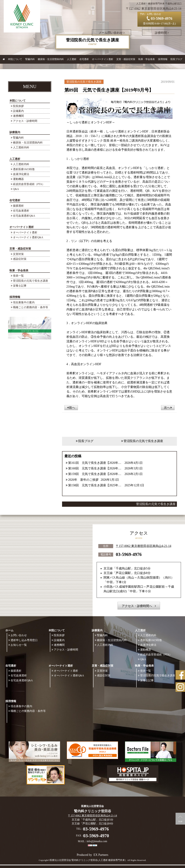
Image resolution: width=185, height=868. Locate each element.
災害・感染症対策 (20, 249)
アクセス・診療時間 (25, 121)
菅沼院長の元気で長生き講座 (31, 281)
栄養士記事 (20, 286)
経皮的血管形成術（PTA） (29, 184)
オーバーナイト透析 (22, 227)
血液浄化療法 (21, 174)
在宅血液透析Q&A (24, 216)
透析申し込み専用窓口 (24, 640)
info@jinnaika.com (97, 841)
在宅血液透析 (21, 211)
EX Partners (101, 855)
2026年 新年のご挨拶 (83, 480)
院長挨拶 (18, 106)
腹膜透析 (18, 206)
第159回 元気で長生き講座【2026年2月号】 (95, 474)
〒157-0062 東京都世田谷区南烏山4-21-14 (144, 546)
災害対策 (18, 254)
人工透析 (15, 159)
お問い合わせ (19, 635)
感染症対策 (20, 259)
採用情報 (15, 297)
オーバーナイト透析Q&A (28, 237)
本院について (18, 101)
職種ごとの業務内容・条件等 (31, 307)
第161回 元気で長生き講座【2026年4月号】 (95, 463)
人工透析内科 (21, 147)
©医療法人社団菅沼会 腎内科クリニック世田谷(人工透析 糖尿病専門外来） (88, 860)
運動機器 (18, 179)
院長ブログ (176, 59)
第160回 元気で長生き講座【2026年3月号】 (95, 468)
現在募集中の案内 (24, 302)
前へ (71, 408)
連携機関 (18, 116)
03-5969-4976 (129, 554)
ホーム (9, 630)
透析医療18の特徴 (24, 169)
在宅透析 (15, 200)
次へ (168, 408)
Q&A (16, 189)
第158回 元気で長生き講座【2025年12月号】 (95, 485)
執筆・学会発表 (19, 270)
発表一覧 (18, 276)
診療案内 (15, 132)
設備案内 (18, 111)
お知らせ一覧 (19, 645)
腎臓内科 (30, 59)
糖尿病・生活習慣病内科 (51, 59)
